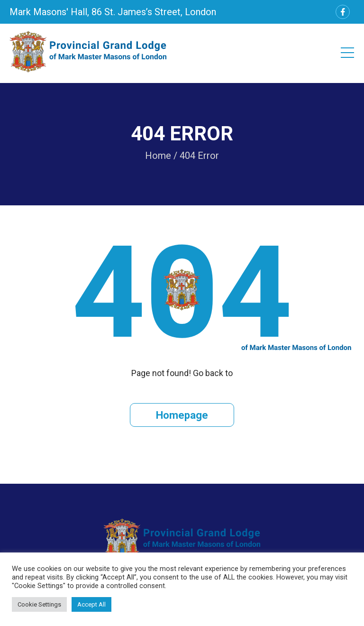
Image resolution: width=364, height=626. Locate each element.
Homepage (182, 415)
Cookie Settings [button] (39, 604)
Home (158, 156)
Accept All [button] (91, 604)
